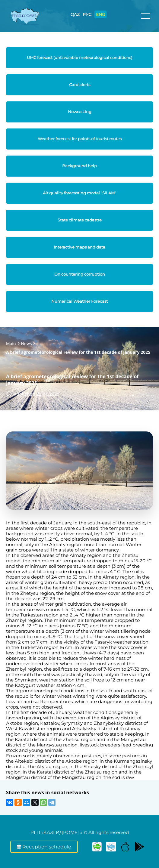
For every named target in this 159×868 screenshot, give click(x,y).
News (27, 343)
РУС (87, 14)
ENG (100, 14)
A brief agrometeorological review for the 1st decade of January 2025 (78, 352)
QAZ (75, 14)
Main (11, 343)
